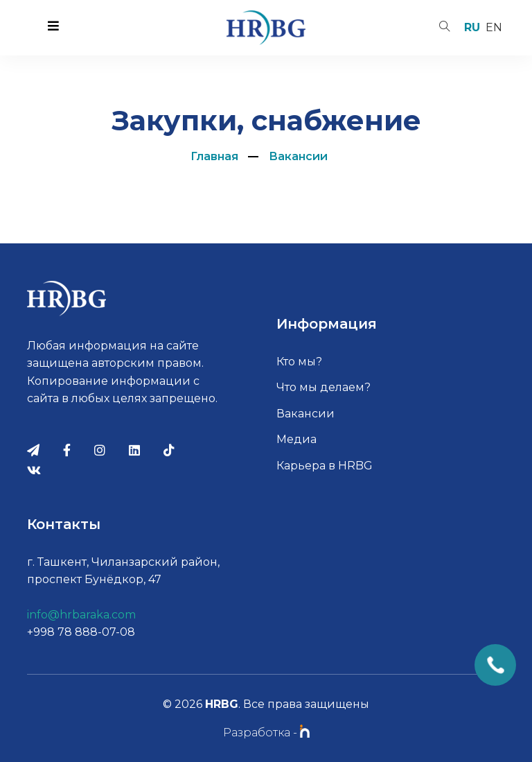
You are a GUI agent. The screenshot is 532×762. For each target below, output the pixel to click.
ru (472, 27)
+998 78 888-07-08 (81, 632)
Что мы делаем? (323, 387)
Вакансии (298, 156)
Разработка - (266, 733)
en (494, 27)
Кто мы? (299, 362)
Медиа (296, 439)
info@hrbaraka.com (81, 615)
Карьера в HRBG (325, 466)
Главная (214, 156)
